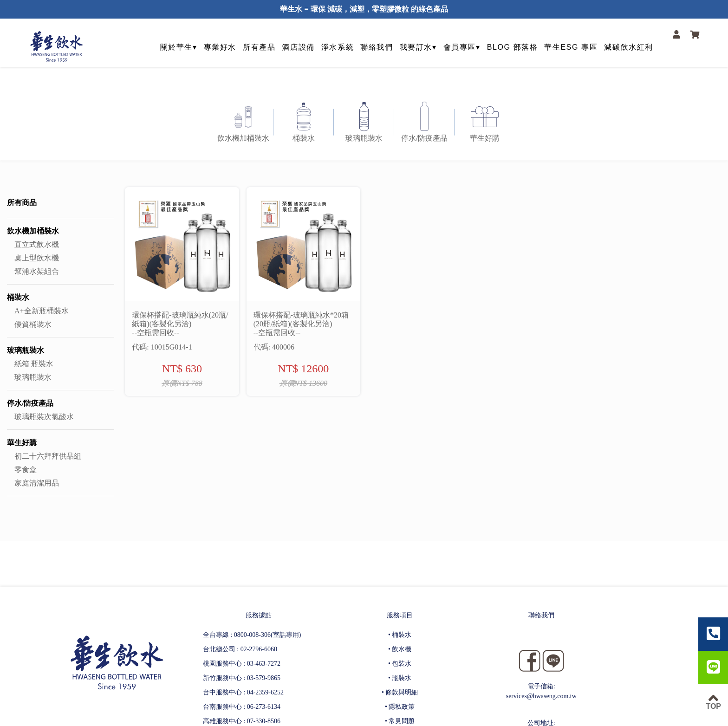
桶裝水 (18, 297)
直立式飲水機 (37, 244)
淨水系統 (338, 47)
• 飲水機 (400, 649)
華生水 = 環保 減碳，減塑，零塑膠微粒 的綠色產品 (364, 9)
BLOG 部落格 (513, 47)
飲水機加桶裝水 (33, 231)
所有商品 (22, 203)
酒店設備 (298, 47)
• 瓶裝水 (400, 678)
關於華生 (176, 47)
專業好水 (220, 47)
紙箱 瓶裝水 (34, 364)
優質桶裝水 (33, 324)
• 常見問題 (400, 721)
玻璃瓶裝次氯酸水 (44, 417)
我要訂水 (416, 47)
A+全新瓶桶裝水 (42, 311)
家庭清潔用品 (37, 483)
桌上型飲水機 (37, 258)
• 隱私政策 (400, 707)
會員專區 (460, 47)
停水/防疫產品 (30, 403)
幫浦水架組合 (37, 271)
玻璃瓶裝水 (26, 350)
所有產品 (259, 47)
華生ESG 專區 (571, 47)
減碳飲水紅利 (629, 47)
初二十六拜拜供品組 (48, 456)
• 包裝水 (400, 664)
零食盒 (26, 470)
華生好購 (22, 443)
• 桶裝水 (400, 635)
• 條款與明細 (400, 692)
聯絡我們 (377, 47)
